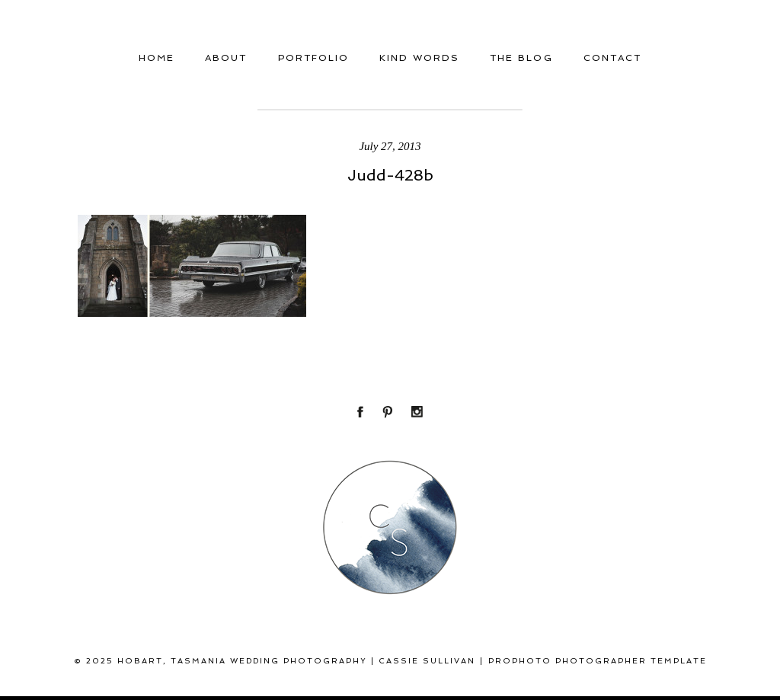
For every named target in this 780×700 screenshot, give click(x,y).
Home (157, 58)
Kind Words (419, 58)
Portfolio (313, 58)
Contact (612, 58)
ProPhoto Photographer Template (598, 661)
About (226, 58)
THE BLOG (521, 58)
